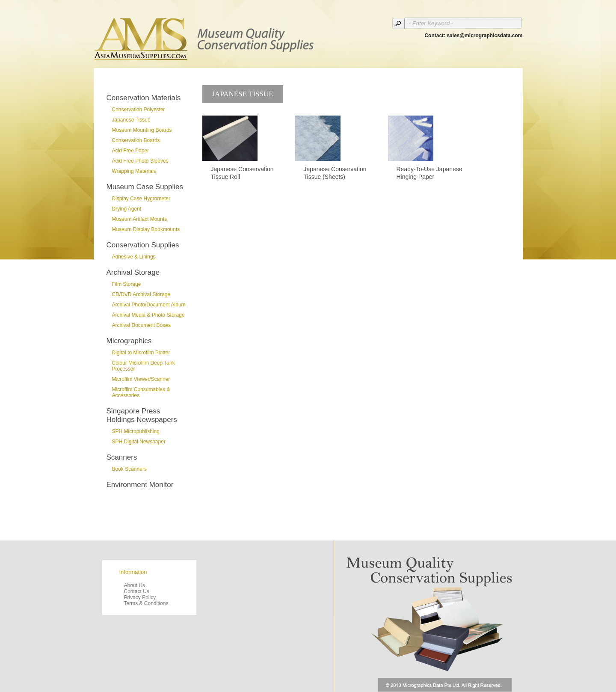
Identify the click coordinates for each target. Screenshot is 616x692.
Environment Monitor (140, 485)
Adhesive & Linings (134, 257)
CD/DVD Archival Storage (141, 294)
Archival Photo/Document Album (149, 305)
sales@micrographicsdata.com (484, 36)
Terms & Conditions (146, 603)
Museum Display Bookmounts (146, 229)
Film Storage (127, 284)
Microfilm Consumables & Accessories (141, 392)
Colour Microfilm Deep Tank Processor (144, 366)
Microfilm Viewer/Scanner (141, 379)
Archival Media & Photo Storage (148, 315)
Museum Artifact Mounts (140, 219)
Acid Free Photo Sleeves (140, 161)
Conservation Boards (136, 140)
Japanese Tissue (131, 120)
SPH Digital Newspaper (139, 442)
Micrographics (129, 341)
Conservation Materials (144, 98)
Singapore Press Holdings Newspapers (142, 415)
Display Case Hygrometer (141, 199)
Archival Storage (133, 272)
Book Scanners (129, 469)
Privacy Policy (140, 597)
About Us (135, 585)
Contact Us (137, 591)
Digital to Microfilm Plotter (141, 353)
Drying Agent (127, 209)
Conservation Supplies (143, 245)
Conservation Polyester (139, 110)
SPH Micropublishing (136, 431)
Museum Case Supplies (145, 187)
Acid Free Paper (131, 151)
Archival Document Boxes (141, 325)
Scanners (122, 457)
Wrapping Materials (134, 171)
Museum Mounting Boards (142, 130)
